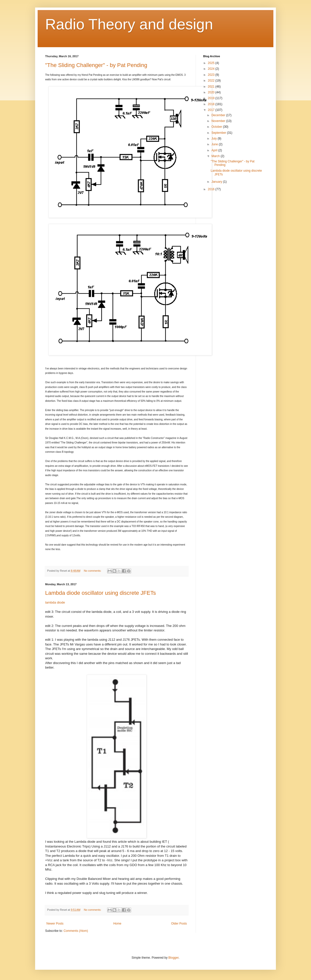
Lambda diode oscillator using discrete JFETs (100, 593)
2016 (212, 189)
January (217, 182)
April (215, 150)
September (219, 133)
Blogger (173, 958)
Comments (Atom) (76, 931)
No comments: (93, 571)
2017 (212, 110)
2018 (212, 104)
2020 (212, 92)
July (215, 139)
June (215, 144)
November (219, 121)
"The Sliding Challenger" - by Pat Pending (96, 65)
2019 (212, 98)
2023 (212, 75)
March (216, 156)
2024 (212, 69)
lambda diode (55, 602)
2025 (212, 63)
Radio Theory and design (129, 24)
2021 (212, 87)
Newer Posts (55, 924)
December (219, 115)
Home (117, 924)
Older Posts (179, 924)
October (217, 127)
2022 (212, 81)
